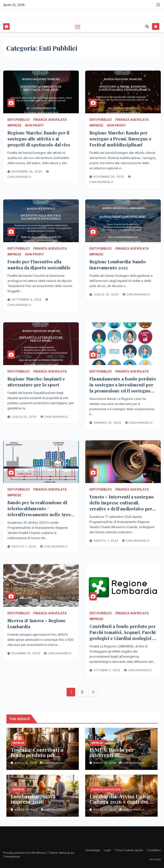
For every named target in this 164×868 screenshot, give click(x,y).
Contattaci (154, 850)
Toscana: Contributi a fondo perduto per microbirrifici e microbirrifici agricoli (38, 758)
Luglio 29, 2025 (107, 294)
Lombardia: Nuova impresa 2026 (33, 799)
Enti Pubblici (19, 120)
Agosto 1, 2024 (24, 546)
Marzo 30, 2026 (27, 810)
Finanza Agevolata (50, 120)
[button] (147, 27)
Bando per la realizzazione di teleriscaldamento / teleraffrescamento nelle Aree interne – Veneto (39, 511)
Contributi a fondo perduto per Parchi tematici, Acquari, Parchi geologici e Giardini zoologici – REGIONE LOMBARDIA (123, 635)
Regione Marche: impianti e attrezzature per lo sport (36, 382)
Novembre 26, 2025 (27, 172)
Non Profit (34, 125)
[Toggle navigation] (78, 27)
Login (107, 850)
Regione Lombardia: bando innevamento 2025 (118, 265)
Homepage (93, 850)
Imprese (14, 125)
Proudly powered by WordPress (25, 853)
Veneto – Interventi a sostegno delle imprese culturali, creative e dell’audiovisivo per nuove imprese (122, 506)
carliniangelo (136, 294)
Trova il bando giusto (129, 850)
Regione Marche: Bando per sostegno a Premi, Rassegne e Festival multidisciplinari (121, 139)
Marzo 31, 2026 (105, 763)
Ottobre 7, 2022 (107, 670)
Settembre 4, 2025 (27, 300)
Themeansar (12, 856)
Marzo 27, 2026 (105, 810)
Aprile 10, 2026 (26, 763)
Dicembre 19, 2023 (26, 653)
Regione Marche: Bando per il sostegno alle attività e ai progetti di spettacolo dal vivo (39, 139)
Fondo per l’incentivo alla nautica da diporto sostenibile (39, 265)
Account (155, 859)
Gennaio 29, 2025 (108, 423)
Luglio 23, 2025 (25, 417)
